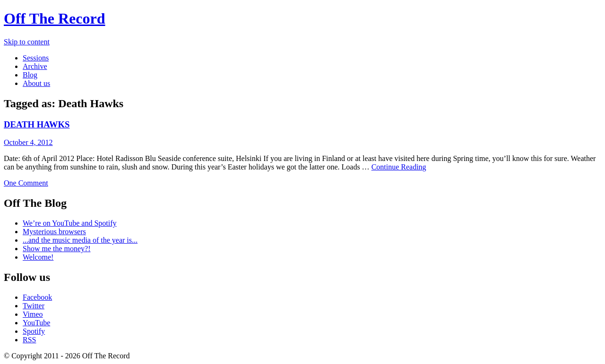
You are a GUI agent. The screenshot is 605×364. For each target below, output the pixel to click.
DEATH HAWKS (37, 124)
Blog (30, 75)
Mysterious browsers (54, 232)
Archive (35, 66)
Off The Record (54, 18)
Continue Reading (399, 167)
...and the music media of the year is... (80, 240)
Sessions (36, 58)
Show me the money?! (57, 249)
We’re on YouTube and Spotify (70, 223)
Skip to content (27, 42)
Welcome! (38, 257)
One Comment (26, 183)
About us (36, 83)
